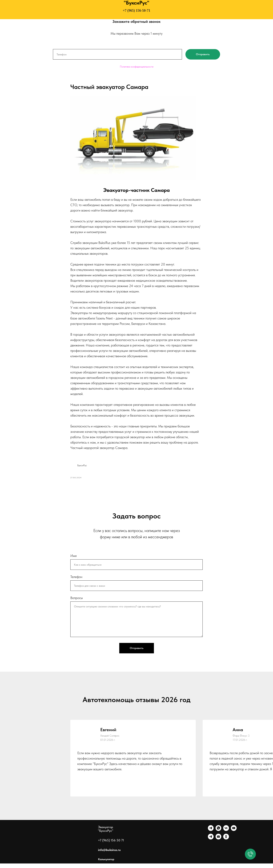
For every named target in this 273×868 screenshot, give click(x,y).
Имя (73, 560)
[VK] (226, 834)
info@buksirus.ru (109, 854)
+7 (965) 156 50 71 (111, 845)
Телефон (76, 581)
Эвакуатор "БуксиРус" (106, 833)
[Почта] (218, 843)
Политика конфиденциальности (137, 67)
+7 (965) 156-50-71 (136, 10)
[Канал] (211, 843)
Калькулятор (106, 864)
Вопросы (77, 602)
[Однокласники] (226, 843)
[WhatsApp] (218, 834)
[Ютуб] (234, 834)
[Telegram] (211, 834)
